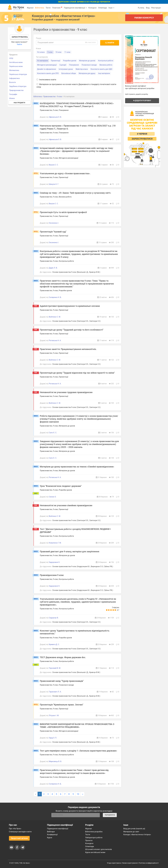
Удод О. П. (53, 738)
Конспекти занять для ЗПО (48, 73)
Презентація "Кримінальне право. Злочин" (62, 705)
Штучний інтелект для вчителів (99, 849)
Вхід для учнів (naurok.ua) (134, 829)
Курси (50, 838)
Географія (13, 94)
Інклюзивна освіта (46, 80)
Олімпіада (103, 8)
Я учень (141, 8)
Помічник (57, 8)
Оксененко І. (54, 223)
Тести (48, 8)
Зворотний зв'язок (19, 838)
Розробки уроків (70, 61)
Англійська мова (16, 62)
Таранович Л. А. (55, 692)
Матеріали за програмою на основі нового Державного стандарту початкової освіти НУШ (76, 86)
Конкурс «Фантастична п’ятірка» (137, 835)
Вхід (148, 8)
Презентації (56, 61)
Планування (74, 65)
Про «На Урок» (15, 829)
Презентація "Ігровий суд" (53, 232)
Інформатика (15, 78)
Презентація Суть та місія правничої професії (63, 212)
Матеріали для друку (87, 73)
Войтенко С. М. (55, 317)
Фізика (12, 98)
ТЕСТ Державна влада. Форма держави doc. (63, 657)
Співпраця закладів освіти (20, 832)
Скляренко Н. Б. (55, 297)
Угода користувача (114, 863)
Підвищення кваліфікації (75, 8)
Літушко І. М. (54, 715)
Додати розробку (142, 101)
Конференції (52, 835)
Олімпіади (90, 846)
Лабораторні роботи (94, 838)
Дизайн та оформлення (47, 69)
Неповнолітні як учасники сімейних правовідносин (66, 505)
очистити (90, 42)
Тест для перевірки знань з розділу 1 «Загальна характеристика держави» (78, 751)
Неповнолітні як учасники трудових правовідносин (66, 392)
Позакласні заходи (89, 65)
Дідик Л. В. (53, 268)
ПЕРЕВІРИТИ (110, 815)
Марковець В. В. (55, 761)
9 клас (50, 52)
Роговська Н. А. (55, 340)
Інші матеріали (104, 73)
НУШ (11, 58)
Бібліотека (40, 8)
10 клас (59, 52)
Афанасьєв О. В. (55, 117)
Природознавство (17, 90)
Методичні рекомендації (47, 65)
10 (78, 794)
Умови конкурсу (144, 18)
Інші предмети (19, 103)
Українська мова (16, 66)
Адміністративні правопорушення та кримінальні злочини (70, 306)
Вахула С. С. (54, 165)
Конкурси (92, 8)
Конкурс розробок (64, 16)
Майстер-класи (82, 69)
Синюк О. (53, 497)
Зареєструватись (20, 37)
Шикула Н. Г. (54, 184)
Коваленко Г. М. (55, 543)
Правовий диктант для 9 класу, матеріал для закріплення (70, 551)
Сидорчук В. (54, 618)
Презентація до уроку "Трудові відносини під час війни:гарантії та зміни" (77, 373)
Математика (14, 70)
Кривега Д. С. (54, 644)
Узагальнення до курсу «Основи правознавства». (65, 173)
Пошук (39, 38)
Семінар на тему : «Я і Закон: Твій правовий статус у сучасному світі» (75, 193)
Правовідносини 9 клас (52, 575)
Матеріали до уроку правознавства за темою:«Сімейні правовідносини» (77, 467)
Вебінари (51, 832)
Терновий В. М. (55, 668)
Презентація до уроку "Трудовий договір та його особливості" (72, 330)
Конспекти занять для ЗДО (101, 69)
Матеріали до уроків (87, 61)
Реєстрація (156, 8)
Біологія (13, 82)
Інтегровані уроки (66, 69)
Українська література (18, 74)
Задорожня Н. (55, 562)
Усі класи (41, 52)
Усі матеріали (43, 61)
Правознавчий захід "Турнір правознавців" (62, 681)
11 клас (67, 52)
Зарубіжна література (18, 86)
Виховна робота (106, 65)
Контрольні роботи (106, 61)
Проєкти (89, 840)
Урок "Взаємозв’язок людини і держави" (61, 486)
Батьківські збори (69, 73)
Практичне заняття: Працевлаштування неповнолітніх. (68, 349)
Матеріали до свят (131, 832)
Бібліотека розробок (94, 832)
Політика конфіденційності (149, 863)
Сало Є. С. (53, 433)
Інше (111, 8)
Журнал (30, 8)
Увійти (19, 44)
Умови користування (130, 863)
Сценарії (63, 65)
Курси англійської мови (95, 852)
